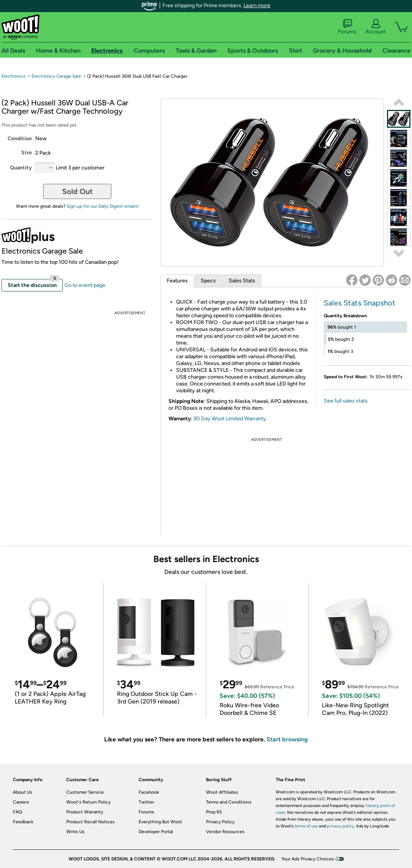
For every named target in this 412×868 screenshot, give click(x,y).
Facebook (149, 792)
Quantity (21, 168)
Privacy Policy (220, 822)
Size (27, 153)
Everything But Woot (160, 822)
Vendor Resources (225, 832)
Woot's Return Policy (88, 802)
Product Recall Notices (91, 822)
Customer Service (85, 792)
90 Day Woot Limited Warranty (230, 419)
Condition (20, 139)
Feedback (23, 822)
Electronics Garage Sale (56, 76)
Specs (208, 281)
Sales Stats (242, 281)
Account (376, 27)
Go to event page (85, 285)
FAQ (17, 812)
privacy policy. (341, 826)
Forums (347, 27)
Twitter (146, 802)
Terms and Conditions (229, 802)
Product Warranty (85, 812)
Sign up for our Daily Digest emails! (103, 206)
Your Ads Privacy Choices (308, 859)
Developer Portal (156, 832)
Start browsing (287, 739)
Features (177, 281)
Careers (21, 802)
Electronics (13, 76)
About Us (23, 792)
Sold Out (77, 191)
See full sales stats (346, 401)
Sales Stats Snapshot (360, 303)
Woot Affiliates (222, 792)
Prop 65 (214, 812)
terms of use (306, 826)
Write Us (75, 832)
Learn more (257, 5)
